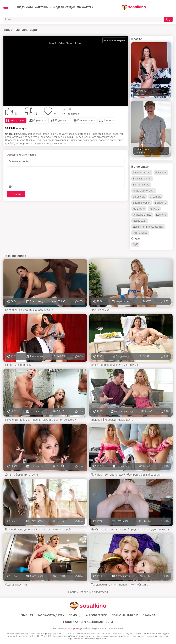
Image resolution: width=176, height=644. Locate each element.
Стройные (156, 197)
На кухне (154, 209)
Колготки (161, 215)
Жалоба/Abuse (97, 615)
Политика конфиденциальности (88, 622)
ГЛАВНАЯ (27, 615)
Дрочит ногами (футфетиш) (148, 227)
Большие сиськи (142, 179)
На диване (139, 209)
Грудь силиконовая (144, 191)
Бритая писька (141, 185)
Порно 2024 (140, 221)
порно (74, 629)
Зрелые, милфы (142, 173)
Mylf (135, 244)
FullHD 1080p (140, 233)
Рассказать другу (51, 615)
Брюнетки (161, 173)
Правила (149, 615)
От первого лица (142, 215)
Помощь (75, 615)
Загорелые (139, 197)
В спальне (161, 203)
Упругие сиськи (142, 203)
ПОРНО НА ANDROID (125, 615)
